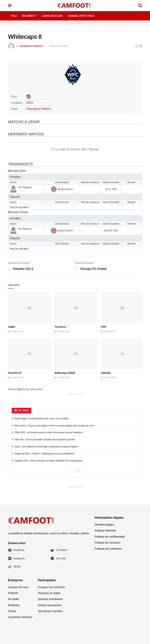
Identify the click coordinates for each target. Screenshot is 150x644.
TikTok (14, 567)
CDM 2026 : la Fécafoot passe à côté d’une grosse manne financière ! (49, 432)
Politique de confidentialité (110, 537)
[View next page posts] (78, 470)
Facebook (16, 550)
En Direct (29, 16)
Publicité (13, 593)
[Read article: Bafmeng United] (76, 354)
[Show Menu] (10, 6)
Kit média (13, 599)
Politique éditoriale (105, 531)
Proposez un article (49, 593)
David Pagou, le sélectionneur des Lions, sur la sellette (42, 419)
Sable (12, 327)
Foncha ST (15, 373)
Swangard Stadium (39, 109)
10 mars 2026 (15, 332)
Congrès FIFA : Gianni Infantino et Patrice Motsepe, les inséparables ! (49, 461)
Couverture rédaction (20, 617)
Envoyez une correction (52, 587)
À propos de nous (18, 587)
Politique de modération (108, 549)
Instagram (16, 558)
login (20, 389)
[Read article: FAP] (122, 308)
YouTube (58, 558)
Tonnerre (60, 327)
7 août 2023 (55, 46)
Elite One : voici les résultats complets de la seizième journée (45, 440)
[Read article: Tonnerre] (76, 308)
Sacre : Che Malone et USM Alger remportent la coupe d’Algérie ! (47, 447)
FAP (104, 327)
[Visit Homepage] (75, 6)
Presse (12, 611)
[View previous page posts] (72, 470)
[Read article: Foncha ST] (29, 354)
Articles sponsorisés (50, 605)
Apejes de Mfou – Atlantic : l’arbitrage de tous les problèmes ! (45, 454)
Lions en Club (52, 16)
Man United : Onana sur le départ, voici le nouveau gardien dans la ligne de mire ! (55, 426)
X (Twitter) (59, 550)
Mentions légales (104, 525)
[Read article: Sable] (29, 308)
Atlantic (106, 373)
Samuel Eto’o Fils (81, 16)
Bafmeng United (65, 373)
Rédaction (14, 605)
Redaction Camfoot (31, 46)
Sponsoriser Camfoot (50, 611)
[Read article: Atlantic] (122, 354)
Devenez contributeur (50, 599)
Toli (14, 16)
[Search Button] (140, 6)
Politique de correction (107, 543)
